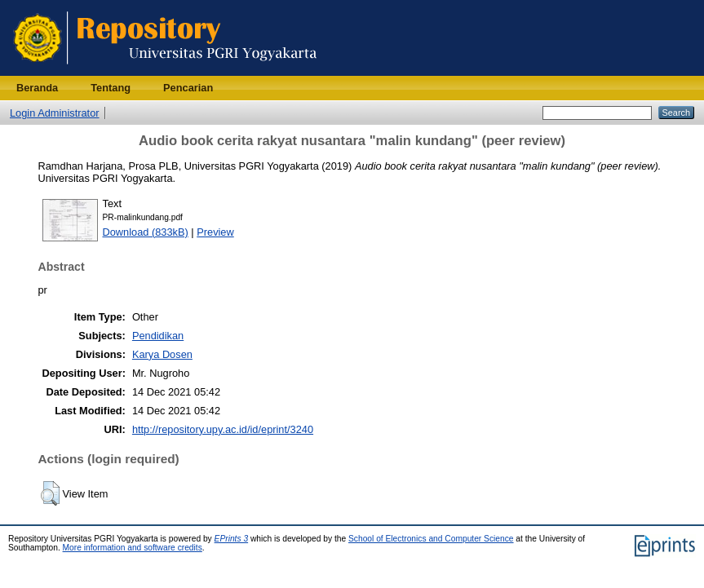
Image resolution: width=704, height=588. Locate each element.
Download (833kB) (146, 232)
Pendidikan (158, 336)
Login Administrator (55, 113)
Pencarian (188, 88)
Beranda (37, 88)
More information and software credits (133, 548)
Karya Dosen (162, 354)
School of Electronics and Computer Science (431, 539)
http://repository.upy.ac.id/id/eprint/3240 (223, 429)
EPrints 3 (232, 539)
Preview (215, 232)
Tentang (111, 88)
